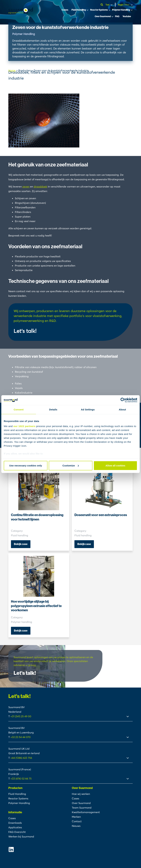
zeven (26, 187)
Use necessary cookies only (26, 466)
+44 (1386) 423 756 (21, 758)
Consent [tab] (19, 410)
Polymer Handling (121, 10)
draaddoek (40, 187)
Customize (71, 466)
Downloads (15, 823)
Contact (77, 821)
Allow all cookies (115, 466)
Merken (76, 817)
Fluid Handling (79, 10)
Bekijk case (21, 544)
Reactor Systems (99, 10)
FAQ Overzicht (17, 832)
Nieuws (76, 826)
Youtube (127, 16)
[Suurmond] (21, 13)
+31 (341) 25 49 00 (21, 716)
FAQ (117, 16)
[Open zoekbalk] (102, 5)
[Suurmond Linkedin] (39, 849)
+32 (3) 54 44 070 (21, 737)
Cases (65, 10)
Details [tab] (53, 410)
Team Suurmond (82, 808)
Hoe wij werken (81, 794)
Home (12, 70)
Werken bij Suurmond (21, 836)
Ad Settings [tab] (88, 410)
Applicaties (15, 827)
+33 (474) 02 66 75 (21, 779)
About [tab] (122, 410)
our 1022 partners (24, 426)
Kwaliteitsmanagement (86, 812)
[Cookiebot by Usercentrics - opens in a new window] (123, 400)
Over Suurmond (103, 16)
